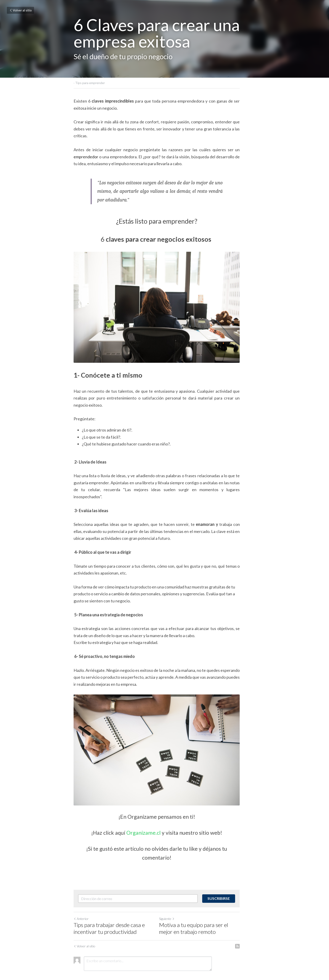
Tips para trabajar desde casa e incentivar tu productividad (109, 910)
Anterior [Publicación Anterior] (81, 901)
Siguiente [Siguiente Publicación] (175, 901)
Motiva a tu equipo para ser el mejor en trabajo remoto (209, 910)
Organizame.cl (151, 824)
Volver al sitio (20, 10)
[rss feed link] (253, 928)
